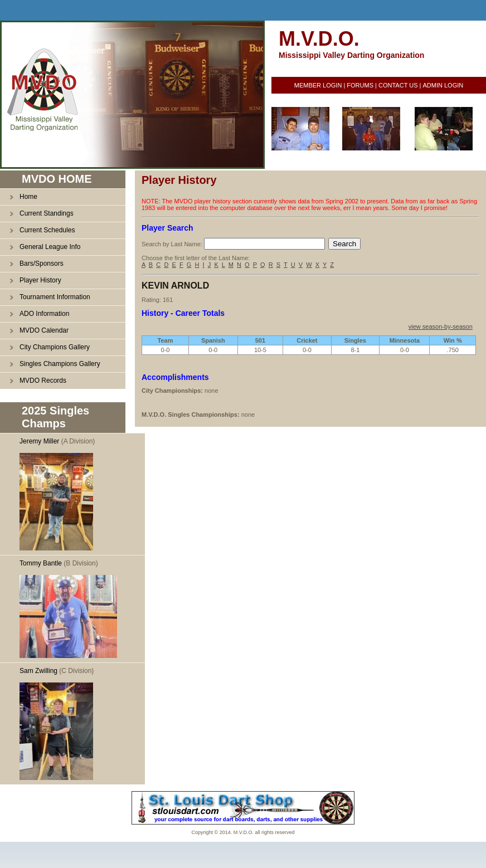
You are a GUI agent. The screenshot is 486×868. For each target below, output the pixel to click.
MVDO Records (43, 381)
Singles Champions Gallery (60, 364)
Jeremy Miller (39, 441)
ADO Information (44, 314)
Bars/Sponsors (42, 264)
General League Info (50, 247)
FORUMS (360, 85)
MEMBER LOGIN (318, 85)
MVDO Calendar (44, 330)
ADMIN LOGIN (443, 85)
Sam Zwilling (38, 671)
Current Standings (47, 213)
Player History (40, 280)
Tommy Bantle (41, 563)
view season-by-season (441, 326)
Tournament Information (55, 297)
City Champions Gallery (55, 347)
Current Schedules (47, 230)
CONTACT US (398, 85)
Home (28, 197)
